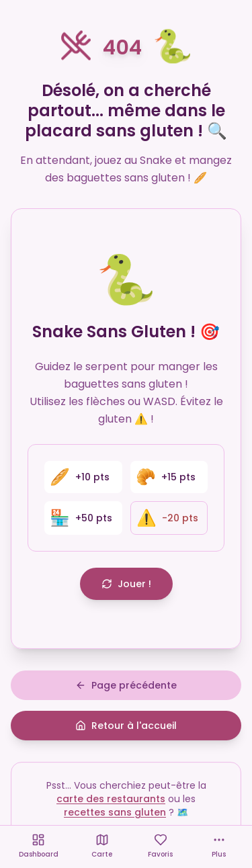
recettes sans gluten (115, 812)
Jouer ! (126, 584)
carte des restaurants (111, 799)
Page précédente (126, 685)
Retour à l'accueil (126, 726)
